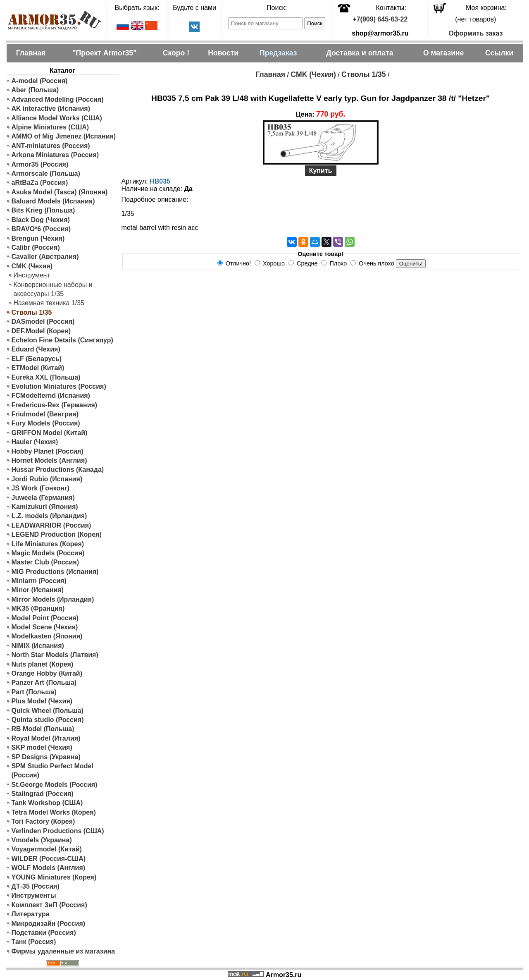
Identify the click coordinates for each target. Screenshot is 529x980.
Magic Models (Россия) (48, 553)
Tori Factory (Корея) (43, 821)
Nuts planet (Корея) (43, 664)
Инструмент (32, 275)
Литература (31, 914)
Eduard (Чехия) (36, 349)
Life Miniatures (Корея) (48, 544)
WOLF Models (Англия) (49, 868)
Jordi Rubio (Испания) (47, 479)
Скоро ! (176, 53)
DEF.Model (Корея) (41, 331)
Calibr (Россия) (36, 247)
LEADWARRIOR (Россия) (51, 525)
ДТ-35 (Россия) (36, 886)
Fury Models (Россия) (46, 423)
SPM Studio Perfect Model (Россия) (52, 771)
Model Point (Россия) (45, 618)
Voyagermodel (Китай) (47, 849)
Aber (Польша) (35, 90)
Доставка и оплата (360, 53)
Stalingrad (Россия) (43, 794)
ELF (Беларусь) (37, 359)
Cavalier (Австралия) (45, 257)
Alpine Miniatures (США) (50, 127)
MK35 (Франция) (38, 608)
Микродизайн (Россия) (49, 924)
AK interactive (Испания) (51, 109)
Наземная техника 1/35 (49, 303)
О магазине (443, 53)
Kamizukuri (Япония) (45, 507)
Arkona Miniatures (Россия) (55, 155)
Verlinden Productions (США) (58, 831)
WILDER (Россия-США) (49, 859)
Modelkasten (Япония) (47, 636)
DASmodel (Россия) (43, 321)
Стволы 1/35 (364, 74)
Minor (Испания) (38, 590)
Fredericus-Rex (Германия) (55, 405)
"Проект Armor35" (104, 53)
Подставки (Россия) (44, 933)
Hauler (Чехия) (35, 442)
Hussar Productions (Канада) (58, 470)
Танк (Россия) (34, 942)
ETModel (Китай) (38, 368)
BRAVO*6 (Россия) (41, 229)
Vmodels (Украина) (42, 840)
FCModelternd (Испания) (51, 396)
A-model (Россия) (40, 81)
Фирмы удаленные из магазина (63, 951)
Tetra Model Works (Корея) (54, 812)
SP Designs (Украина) (46, 757)
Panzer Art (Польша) (44, 682)
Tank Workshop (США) (47, 803)
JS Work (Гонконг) (41, 488)
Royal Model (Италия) (46, 738)
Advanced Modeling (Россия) (58, 99)
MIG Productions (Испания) (55, 572)
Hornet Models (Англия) (49, 460)
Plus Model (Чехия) (42, 701)
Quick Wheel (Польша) (48, 711)
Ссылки (499, 53)
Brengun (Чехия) (38, 238)
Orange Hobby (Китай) (47, 673)
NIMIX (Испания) (38, 646)
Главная (31, 53)
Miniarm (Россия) (39, 581)
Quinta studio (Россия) (48, 720)
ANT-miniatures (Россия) (51, 146)
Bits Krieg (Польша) (43, 210)
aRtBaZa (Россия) (40, 183)
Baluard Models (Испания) (53, 201)
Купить (321, 171)
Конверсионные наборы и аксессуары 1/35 (53, 289)
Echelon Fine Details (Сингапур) (62, 340)
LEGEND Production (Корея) (57, 534)
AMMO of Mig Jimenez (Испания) (64, 136)
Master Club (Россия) (45, 562)
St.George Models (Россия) (55, 785)
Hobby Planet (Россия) (48, 451)
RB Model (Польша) (43, 729)
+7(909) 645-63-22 (380, 19)
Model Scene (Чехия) (45, 627)
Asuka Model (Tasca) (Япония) (60, 192)
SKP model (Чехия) (42, 747)
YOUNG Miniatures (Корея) (54, 877)
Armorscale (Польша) (46, 173)
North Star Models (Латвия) (55, 655)
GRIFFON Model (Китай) (50, 433)
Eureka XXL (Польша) (46, 377)
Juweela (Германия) (43, 498)
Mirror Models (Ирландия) (53, 599)
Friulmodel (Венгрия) (45, 414)
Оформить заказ (475, 33)
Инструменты (34, 895)
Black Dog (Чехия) (41, 220)
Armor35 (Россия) (40, 164)
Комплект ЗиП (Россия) (49, 905)
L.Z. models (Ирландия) (49, 516)
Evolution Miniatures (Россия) (59, 386)
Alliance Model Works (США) (57, 118)
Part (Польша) (34, 692)
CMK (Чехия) (32, 266)
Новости (223, 53)
